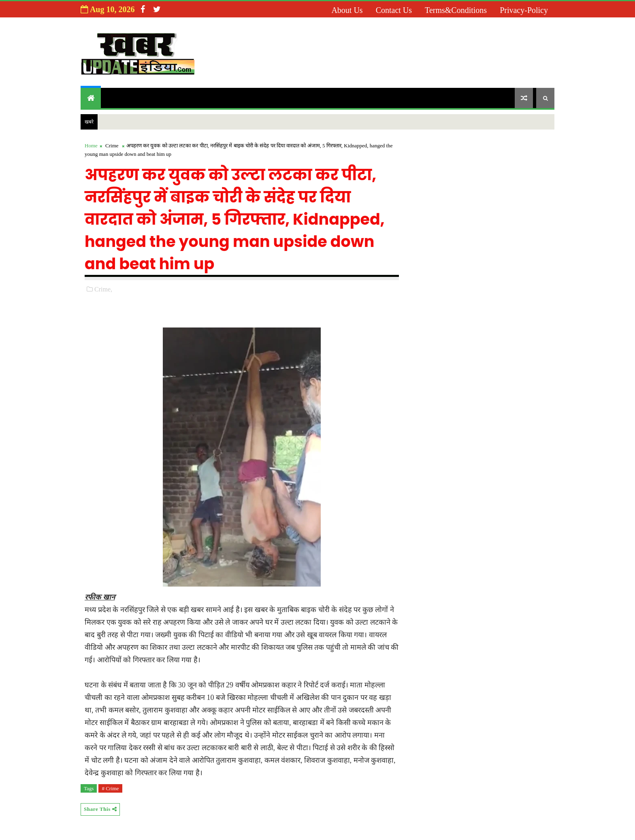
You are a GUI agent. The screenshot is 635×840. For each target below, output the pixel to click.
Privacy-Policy (524, 10)
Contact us (394, 10)
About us (347, 10)
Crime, (103, 289)
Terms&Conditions (456, 10)
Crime (112, 146)
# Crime (110, 788)
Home (91, 146)
